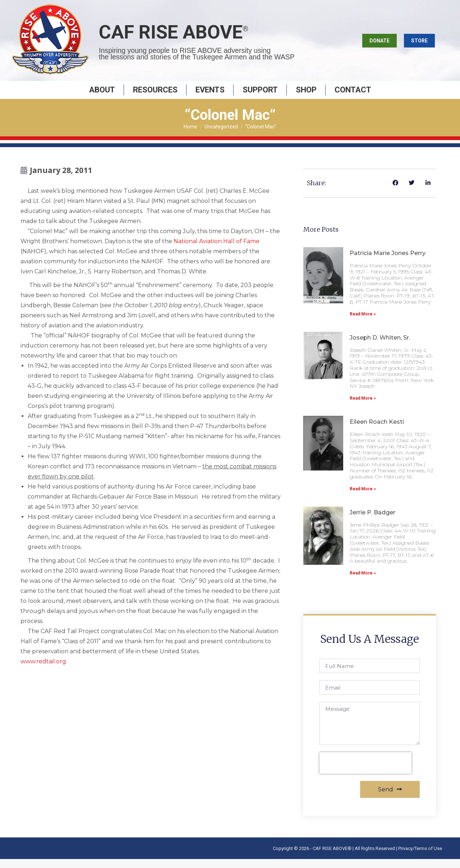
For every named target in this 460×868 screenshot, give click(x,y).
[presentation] (365, 772)
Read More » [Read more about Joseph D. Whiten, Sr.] (363, 407)
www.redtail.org (43, 670)
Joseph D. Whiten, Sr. (380, 347)
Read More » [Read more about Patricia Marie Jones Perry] (363, 323)
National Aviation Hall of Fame (217, 250)
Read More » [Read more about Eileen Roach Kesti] (363, 498)
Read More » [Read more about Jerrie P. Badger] (363, 582)
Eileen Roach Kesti (377, 431)
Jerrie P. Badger (372, 521)
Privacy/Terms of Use (420, 857)
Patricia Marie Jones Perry (388, 262)
